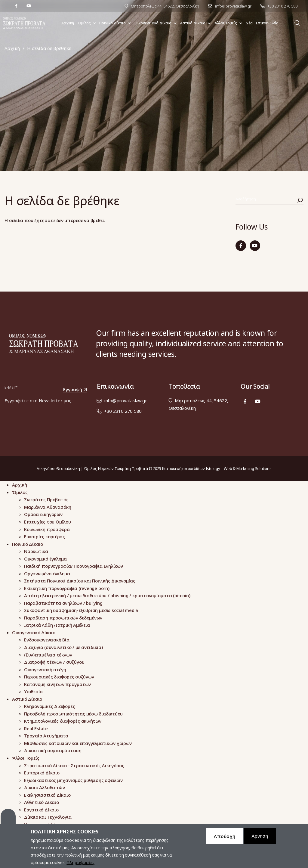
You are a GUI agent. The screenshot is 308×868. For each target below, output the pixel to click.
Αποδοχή (225, 839)
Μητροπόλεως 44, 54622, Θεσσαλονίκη (165, 6)
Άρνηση (260, 839)
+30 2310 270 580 (282, 6)
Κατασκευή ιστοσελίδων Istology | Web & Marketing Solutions (217, 468)
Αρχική (12, 48)
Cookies (8, 819)
